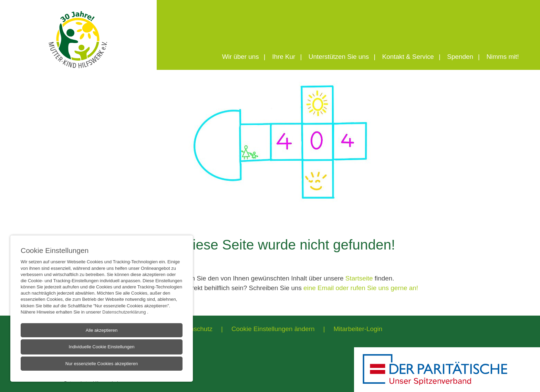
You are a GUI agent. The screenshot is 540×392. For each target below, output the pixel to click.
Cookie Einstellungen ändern (273, 329)
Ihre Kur (284, 57)
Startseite (359, 278)
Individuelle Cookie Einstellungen (102, 354)
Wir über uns (241, 57)
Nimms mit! (502, 57)
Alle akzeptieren (102, 338)
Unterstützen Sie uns (339, 57)
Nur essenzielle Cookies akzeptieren (102, 371)
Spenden (460, 57)
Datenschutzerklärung (125, 320)
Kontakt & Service (408, 57)
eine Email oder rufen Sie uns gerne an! (361, 288)
